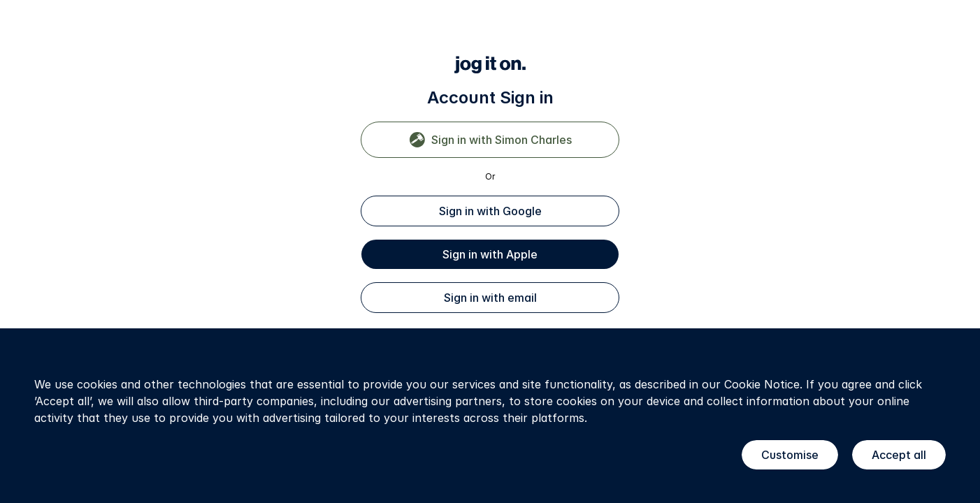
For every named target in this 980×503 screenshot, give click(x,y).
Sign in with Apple (490, 254)
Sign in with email (490, 298)
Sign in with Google (490, 211)
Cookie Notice (762, 384)
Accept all (899, 455)
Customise (790, 455)
